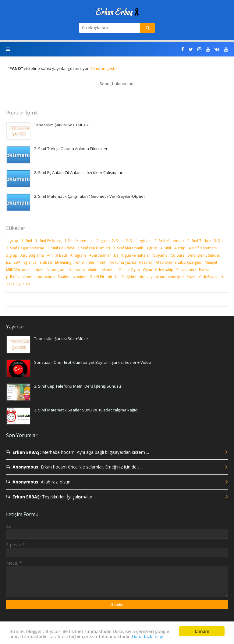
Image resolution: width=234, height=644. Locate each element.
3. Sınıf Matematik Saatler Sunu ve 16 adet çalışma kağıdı (86, 410)
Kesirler (146, 262)
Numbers (77, 270)
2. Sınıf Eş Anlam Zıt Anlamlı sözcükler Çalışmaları (79, 172)
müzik (39, 270)
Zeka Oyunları (18, 284)
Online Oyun (129, 270)
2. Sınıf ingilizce (139, 241)
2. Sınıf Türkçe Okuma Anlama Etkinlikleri (71, 149)
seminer (80, 277)
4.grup (180, 248)
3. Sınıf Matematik (128, 248)
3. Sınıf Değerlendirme (25, 248)
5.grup (12, 255)
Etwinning (63, 262)
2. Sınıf (117, 241)
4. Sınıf (166, 248)
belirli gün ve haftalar (132, 255)
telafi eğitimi (126, 277)
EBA (17, 262)
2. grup (103, 241)
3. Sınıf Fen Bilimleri (94, 248)
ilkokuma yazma (122, 262)
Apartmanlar (100, 255)
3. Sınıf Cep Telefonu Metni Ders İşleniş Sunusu (78, 386)
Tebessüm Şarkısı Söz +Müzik (61, 125)
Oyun (147, 270)
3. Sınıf (219, 241)
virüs (143, 277)
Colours (177, 255)
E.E (8, 262)
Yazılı (191, 277)
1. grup (12, 241)
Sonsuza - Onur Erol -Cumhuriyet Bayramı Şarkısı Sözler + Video (93, 362)
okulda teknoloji (102, 270)
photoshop (45, 277)
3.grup (152, 248)
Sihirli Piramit (101, 277)
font (102, 262)
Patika (204, 270)
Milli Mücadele (18, 270)
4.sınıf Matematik (203, 248)
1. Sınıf (27, 241)
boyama (160, 255)
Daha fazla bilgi (147, 637)
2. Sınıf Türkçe (199, 241)
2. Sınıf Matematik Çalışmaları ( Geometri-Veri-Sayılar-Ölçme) (89, 196)
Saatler (64, 277)
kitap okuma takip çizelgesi (179, 262)
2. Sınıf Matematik (169, 241)
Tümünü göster (104, 68)
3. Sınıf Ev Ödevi (61, 248)
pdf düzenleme (19, 277)
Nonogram (56, 270)
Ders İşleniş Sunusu (204, 255)
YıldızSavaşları (211, 277)
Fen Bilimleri (85, 262)
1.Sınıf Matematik (79, 241)
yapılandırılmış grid (167, 277)
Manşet (211, 262)
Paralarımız (186, 270)
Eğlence (30, 262)
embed (46, 262)
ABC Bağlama (32, 255)
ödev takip (164, 270)
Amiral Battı (57, 255)
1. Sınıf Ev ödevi (48, 241)
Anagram (78, 255)
